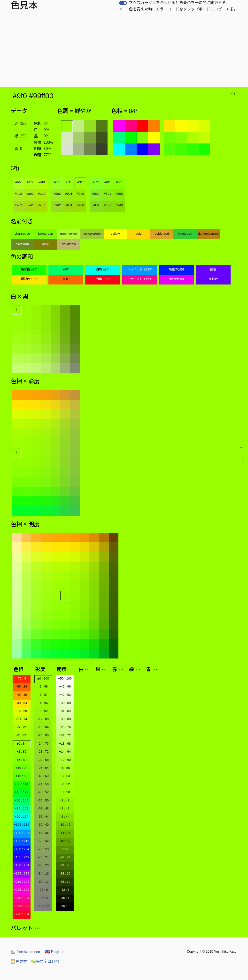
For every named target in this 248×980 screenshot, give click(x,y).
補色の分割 (176, 269)
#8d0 (119, 205)
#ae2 (18, 194)
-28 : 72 (43, 752)
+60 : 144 (22, 800)
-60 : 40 (43, 825)
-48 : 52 (43, 792)
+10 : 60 (65, 760)
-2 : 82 (22, 735)
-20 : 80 (43, 735)
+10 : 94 (22, 768)
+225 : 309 (21, 890)
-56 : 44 (43, 817)
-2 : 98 (43, 686)
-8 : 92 (43, 711)
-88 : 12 (43, 882)
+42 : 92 (65, 695)
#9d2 (57, 205)
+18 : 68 (65, 744)
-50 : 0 (65, 906)
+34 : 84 (65, 711)
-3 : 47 (65, 808)
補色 (213, 269)
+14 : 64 (65, 752)
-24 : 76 (43, 744)
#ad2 (18, 205)
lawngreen (46, 234)
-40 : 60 (43, 776)
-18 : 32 (65, 841)
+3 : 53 (65, 776)
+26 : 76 (65, 727)
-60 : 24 (21, 686)
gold (138, 234)
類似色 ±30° (29, 269)
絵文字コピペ (45, 961)
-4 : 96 (43, 703)
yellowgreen (92, 234)
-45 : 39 (21, 695)
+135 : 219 (21, 841)
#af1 (30, 182)
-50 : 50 (43, 800)
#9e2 (57, 194)
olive (45, 244)
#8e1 (108, 194)
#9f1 (69, 182)
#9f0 (80, 182)
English (54, 952)
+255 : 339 (21, 906)
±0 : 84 (21, 744)
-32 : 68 (43, 760)
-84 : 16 (43, 873)
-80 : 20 (43, 865)
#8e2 (96, 194)
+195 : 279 (21, 873)
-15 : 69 (21, 711)
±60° (66, 269)
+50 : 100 (65, 678)
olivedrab (22, 244)
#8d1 (108, 205)
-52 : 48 (43, 808)
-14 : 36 (65, 833)
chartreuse (22, 234)
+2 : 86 (21, 752)
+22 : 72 (65, 735)
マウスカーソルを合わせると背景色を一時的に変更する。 (179, 3)
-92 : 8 (43, 890)
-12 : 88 (43, 719)
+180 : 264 (21, 865)
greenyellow (69, 234)
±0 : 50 (65, 792)
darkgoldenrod (208, 234)
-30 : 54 (21, 703)
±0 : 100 (43, 678)
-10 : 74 (21, 719)
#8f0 (119, 182)
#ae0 (42, 194)
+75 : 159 (22, 808)
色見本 (19, 961)
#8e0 (119, 194)
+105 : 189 (21, 825)
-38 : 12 (65, 882)
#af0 (42, 182)
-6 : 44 (65, 817)
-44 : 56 (43, 784)
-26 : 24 (65, 857)
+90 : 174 (22, 817)
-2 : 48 (65, 800)
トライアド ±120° (139, 269)
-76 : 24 (43, 857)
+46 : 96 (65, 686)
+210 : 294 (21, 882)
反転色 (213, 279)
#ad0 (42, 205)
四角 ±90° (103, 269)
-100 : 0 (43, 906)
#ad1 (30, 205)
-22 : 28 (65, 849)
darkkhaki (69, 244)
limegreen (185, 234)
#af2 (18, 182)
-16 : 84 (43, 727)
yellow (115, 234)
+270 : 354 (21, 914)
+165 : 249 (21, 857)
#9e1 (69, 194)
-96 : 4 (43, 898)
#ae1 (30, 194)
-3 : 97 (43, 695)
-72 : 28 (43, 849)
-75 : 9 (22, 678)
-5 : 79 (22, 727)
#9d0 (80, 205)
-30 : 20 (65, 865)
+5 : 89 (21, 760)
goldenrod (162, 234)
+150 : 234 (21, 849)
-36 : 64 (43, 768)
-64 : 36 (43, 833)
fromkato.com (25, 952)
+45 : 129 (22, 792)
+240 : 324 (21, 898)
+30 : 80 (65, 719)
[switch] (123, 3)
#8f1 (108, 182)
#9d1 (69, 205)
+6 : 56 (65, 768)
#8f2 (96, 182)
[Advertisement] (125, 51)
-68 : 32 (43, 841)
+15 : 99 (22, 776)
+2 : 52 (65, 784)
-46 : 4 (65, 898)
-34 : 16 (65, 873)
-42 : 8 (65, 890)
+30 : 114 (22, 784)
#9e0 (80, 194)
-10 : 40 (65, 825)
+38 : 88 (65, 703)
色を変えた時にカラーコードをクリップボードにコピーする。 (183, 9)
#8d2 (96, 205)
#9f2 (57, 182)
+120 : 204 (21, 833)
